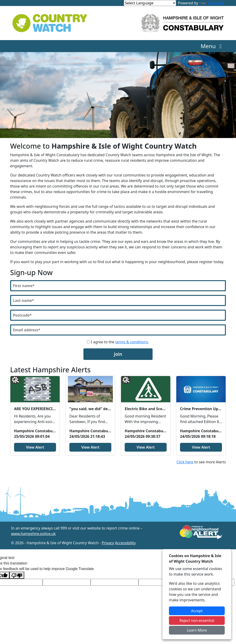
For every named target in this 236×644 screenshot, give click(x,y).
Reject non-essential (197, 620)
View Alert (35, 447)
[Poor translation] (17, 575)
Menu (212, 46)
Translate (211, 3)
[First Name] (118, 286)
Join (118, 354)
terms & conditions (132, 342)
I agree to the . (118, 342)
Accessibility (125, 543)
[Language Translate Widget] (150, 3)
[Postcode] (118, 315)
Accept (197, 611)
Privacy (108, 543)
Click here (185, 462)
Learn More (197, 630)
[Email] (118, 330)
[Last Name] (118, 300)
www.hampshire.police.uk (33, 534)
